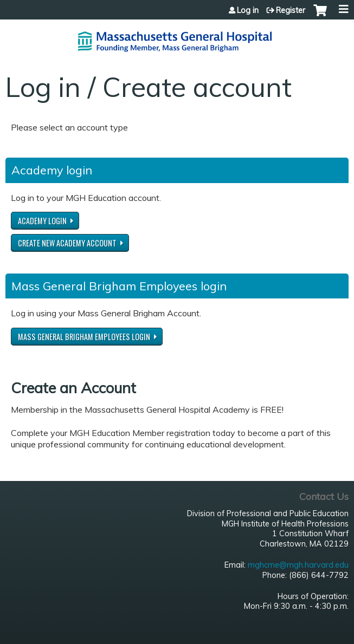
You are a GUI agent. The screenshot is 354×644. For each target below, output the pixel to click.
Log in (248, 10)
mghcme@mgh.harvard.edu (298, 565)
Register (291, 10)
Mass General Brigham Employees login (84, 337)
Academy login (42, 221)
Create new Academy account (67, 243)
